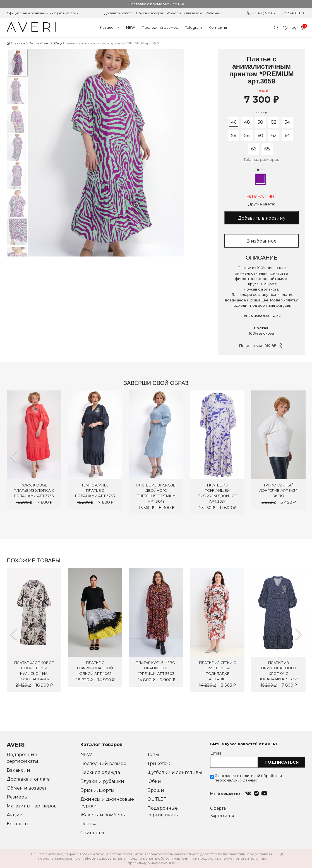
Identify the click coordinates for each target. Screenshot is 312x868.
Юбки (154, 781)
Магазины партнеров (32, 806)
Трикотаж (159, 763)
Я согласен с (248, 778)
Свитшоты (92, 833)
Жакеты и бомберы (103, 815)
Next (299, 634)
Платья (88, 824)
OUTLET (157, 799)
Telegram (194, 27)
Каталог (108, 27)
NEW (131, 27)
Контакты (218, 27)
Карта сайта (222, 816)
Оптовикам (193, 13)
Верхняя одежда (100, 772)
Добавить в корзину (262, 218)
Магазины (213, 13)
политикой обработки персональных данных (248, 778)
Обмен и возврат (150, 13)
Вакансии (18, 770)
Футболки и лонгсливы (175, 772)
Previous (13, 456)
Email (216, 753)
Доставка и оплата (118, 13)
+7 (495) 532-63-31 (265, 13)
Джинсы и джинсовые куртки (107, 803)
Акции (15, 815)
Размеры (174, 13)
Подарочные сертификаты (22, 758)
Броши (156, 790)
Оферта (218, 808)
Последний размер (160, 27)
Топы (153, 755)
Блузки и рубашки (102, 781)
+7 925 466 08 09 (293, 13)
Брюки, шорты (97, 790)
